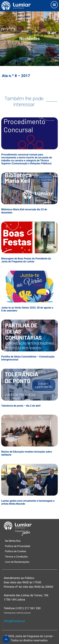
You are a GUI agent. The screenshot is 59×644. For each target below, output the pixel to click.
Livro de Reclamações (17, 562)
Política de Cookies (16, 551)
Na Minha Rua (13, 541)
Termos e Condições (17, 557)
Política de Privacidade (18, 546)
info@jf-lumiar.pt (14, 621)
